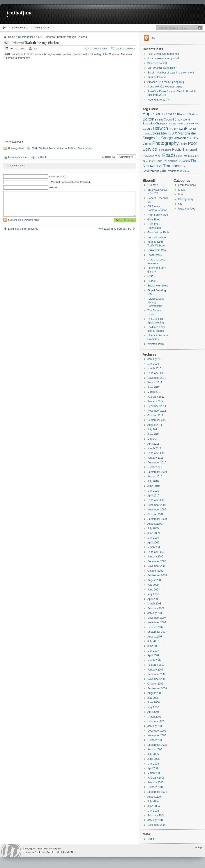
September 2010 (157, 472)
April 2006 (153, 712)
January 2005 (155, 782)
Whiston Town (156, 344)
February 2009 (156, 552)
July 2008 (153, 585)
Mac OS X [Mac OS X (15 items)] (169, 133)
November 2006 (157, 679)
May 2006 (153, 707)
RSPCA (152, 281)
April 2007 (153, 655)
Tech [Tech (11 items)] (159, 161)
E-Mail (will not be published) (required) (70, 182)
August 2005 (155, 749)
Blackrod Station (58, 148)
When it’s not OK (157, 63)
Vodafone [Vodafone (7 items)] (174, 171)
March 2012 (154, 392)
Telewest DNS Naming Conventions (156, 302)
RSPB (151, 276)
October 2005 (155, 740)
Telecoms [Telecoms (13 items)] (170, 161)
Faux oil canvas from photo (163, 54)
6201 (34, 148)
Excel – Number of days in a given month (171, 73)
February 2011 (156, 453)
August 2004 (155, 797)
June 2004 (154, 806)
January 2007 (155, 670)
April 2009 (153, 543)
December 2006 (157, 674)
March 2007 (154, 660)
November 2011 (157, 411)
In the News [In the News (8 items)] (176, 129)
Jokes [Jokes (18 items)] (156, 133)
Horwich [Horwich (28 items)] (160, 128)
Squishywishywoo (158, 286)
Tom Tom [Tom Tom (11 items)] (156, 166)
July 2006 (153, 698)
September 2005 (157, 745)
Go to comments (99, 49)
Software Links (20, 28)
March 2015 (154, 369)
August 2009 (155, 524)
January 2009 (155, 557)
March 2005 (154, 773)
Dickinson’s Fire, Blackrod (23, 229)
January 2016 (155, 359)
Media (182, 190)
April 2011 (153, 444)
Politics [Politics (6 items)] (183, 144)
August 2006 (155, 693)
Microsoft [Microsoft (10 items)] (180, 138)
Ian (35, 49)
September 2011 (157, 420)
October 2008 (155, 571)
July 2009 (153, 528)
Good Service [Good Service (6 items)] (191, 124)
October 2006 (155, 684)
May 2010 (153, 491)
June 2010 (154, 486)
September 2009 (157, 519)
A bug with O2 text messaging (165, 87)
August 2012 (155, 382)
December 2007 (157, 618)
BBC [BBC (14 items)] (158, 114)
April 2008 (153, 599)
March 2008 (154, 604)
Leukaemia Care (157, 250)
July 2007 (153, 641)
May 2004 (153, 811)
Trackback (41, 157)
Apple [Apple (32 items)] (148, 114)
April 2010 (153, 496)
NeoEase (40, 852)
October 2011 (155, 416)
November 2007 (157, 622)
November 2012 (157, 378)
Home (5, 28)
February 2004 (156, 816)
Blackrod (43, 148)
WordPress (11, 851)
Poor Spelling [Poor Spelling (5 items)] (165, 150)
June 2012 (154, 387)
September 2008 (157, 575)
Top (200, 847)
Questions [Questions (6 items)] (148, 156)
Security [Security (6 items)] (194, 156)
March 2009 (154, 547)
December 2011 (157, 406)
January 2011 (155, 458)
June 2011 (154, 434)
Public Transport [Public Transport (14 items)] (185, 149)
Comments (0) (126, 157)
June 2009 (154, 533)
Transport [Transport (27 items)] (172, 166)
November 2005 (157, 735)
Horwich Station (157, 237)
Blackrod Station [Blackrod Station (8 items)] (187, 114)
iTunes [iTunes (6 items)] (146, 134)
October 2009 (155, 514)
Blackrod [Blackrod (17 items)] (169, 114)
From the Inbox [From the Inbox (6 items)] (175, 124)
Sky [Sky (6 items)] (145, 161)
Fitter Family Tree (158, 215)
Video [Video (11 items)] (163, 171)
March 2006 (154, 717)
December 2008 (157, 561)
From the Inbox (187, 185)
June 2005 (154, 759)
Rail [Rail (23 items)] (158, 155)
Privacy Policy (42, 28)
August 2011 (155, 425)
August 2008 (155, 580)
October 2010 (155, 467)
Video (89, 148)
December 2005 (157, 731)
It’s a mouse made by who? (163, 58)
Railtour (72, 148)
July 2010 (153, 481)
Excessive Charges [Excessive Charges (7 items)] (154, 124)
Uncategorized (27, 37)
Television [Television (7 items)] (184, 161)
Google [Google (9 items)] (147, 129)
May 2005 (153, 764)
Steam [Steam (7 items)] (151, 161)
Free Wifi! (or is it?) (158, 100)
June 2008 (154, 590)
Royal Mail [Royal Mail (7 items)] (183, 156)
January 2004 (155, 820)
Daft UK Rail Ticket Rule (162, 68)
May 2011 (153, 439)
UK (180, 204)
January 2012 (155, 401)
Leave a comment (125, 49)
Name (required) (57, 176)
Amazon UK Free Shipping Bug (166, 82)
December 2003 (157, 825)
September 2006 (157, 688)
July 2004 (153, 801)
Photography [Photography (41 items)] (165, 143)
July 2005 (153, 754)
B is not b (153, 185)
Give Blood (154, 220)
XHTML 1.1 (58, 852)
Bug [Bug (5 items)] (161, 120)
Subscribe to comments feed (23, 220)
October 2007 (155, 627)
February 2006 (156, 721)
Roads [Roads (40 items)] (169, 155)
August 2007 (155, 637)
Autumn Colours (157, 77)
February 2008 (156, 608)
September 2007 (157, 632)
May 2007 (153, 651)
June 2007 (154, 646)
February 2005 (156, 778)
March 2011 (154, 448)
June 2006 (154, 702)
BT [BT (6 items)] (157, 120)
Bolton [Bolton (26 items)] (148, 119)
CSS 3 (73, 852)
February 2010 (156, 500)
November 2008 (157, 566)
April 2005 (153, 768)
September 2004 (157, 792)
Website (53, 187)
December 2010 (157, 463)
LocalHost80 (155, 255)
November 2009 (157, 510)
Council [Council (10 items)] (169, 119)
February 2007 (156, 665)
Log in (151, 839)
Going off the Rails (158, 232)
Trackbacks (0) (108, 157)
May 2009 (153, 538)
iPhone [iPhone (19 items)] (190, 128)
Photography (186, 199)
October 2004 (155, 787)
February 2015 (156, 373)
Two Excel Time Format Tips (114, 229)
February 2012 (156, 397)
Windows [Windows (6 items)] (185, 171)
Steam (81, 148)
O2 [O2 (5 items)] (188, 138)
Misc (181, 194)
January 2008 (155, 613)
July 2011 (153, 430)
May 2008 (153, 594)
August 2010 (155, 477)
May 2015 (153, 364)
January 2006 (155, 726)
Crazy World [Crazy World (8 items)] (182, 120)
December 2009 (157, 505)
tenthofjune (20, 13)
